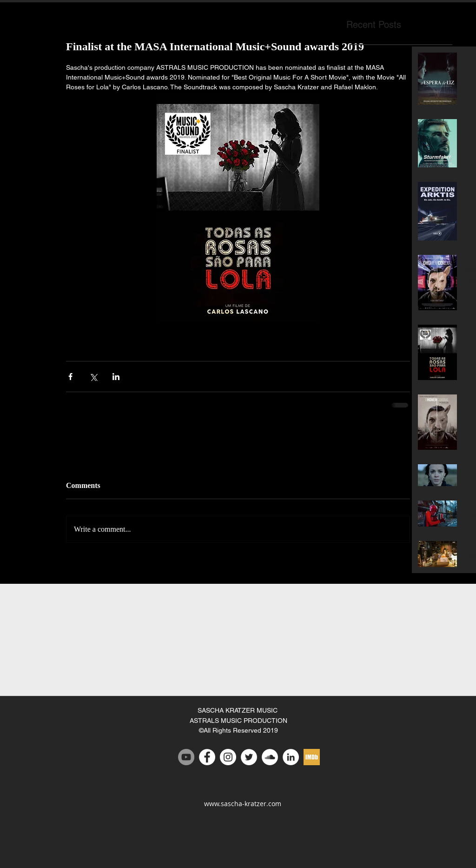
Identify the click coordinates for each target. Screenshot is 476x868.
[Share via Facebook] (70, 377)
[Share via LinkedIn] (116, 377)
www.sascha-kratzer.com (243, 804)
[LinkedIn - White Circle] (291, 757)
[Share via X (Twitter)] (93, 377)
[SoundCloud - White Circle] (270, 757)
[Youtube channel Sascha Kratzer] (186, 757)
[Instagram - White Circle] (228, 757)
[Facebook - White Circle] (207, 757)
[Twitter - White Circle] (249, 757)
